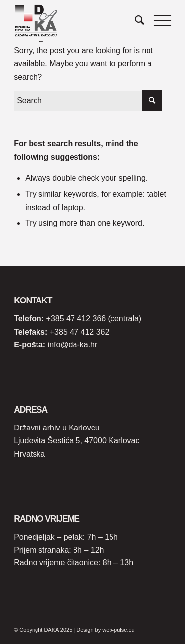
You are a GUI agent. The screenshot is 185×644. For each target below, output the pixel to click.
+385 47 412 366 (76, 319)
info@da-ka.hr (73, 345)
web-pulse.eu (118, 630)
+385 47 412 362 (80, 332)
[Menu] (158, 20)
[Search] (134, 20)
